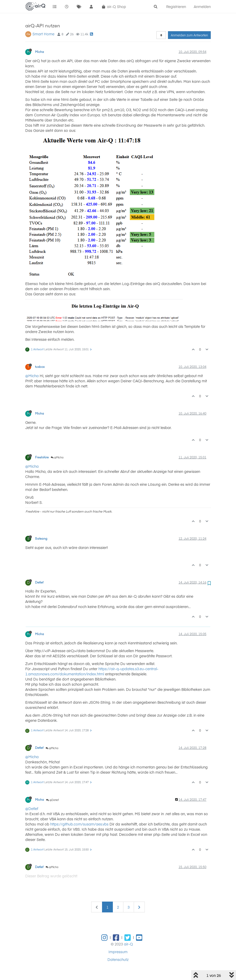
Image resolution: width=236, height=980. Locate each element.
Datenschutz (118, 959)
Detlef (39, 582)
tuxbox (40, 367)
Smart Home (43, 34)
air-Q (128, 944)
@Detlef (52, 800)
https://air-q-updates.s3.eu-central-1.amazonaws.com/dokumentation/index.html (92, 671)
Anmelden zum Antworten (189, 35)
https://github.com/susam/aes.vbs (79, 824)
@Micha (32, 376)
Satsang (41, 538)
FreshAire (42, 457)
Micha (40, 52)
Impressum (118, 952)
